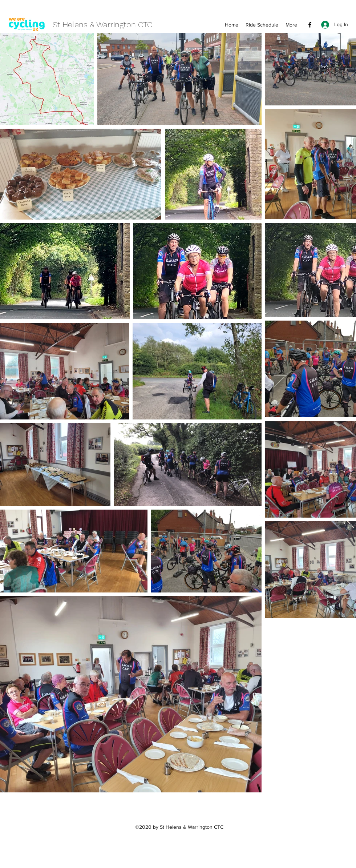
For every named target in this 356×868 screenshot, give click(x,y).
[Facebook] (310, 25)
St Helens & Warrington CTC (102, 25)
